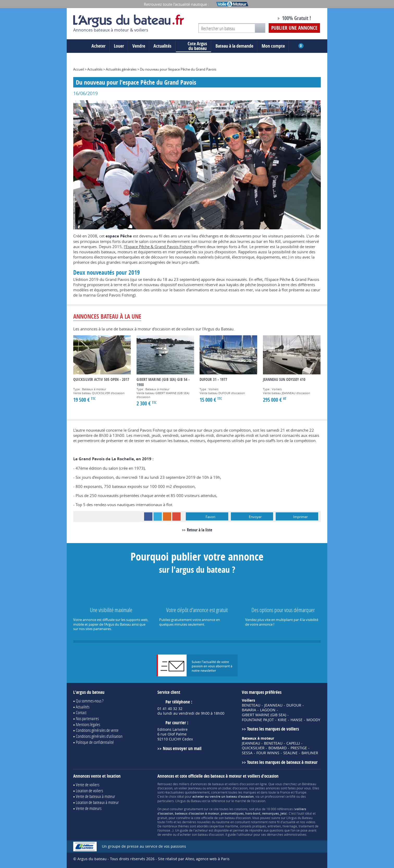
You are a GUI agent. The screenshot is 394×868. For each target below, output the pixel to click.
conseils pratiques (253, 826)
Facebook (148, 517)
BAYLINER (310, 753)
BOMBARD (278, 748)
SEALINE (290, 753)
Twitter (158, 517)
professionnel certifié (280, 796)
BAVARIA (249, 710)
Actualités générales (121, 69)
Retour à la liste (199, 530)
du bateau (193, 46)
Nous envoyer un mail (182, 748)
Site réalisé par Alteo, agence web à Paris (194, 859)
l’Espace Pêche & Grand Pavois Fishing (158, 247)
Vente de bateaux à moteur (96, 796)
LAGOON (268, 710)
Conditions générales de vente (97, 730)
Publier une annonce (294, 28)
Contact (81, 712)
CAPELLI (293, 743)
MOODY (313, 720)
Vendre (139, 46)
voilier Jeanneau (190, 788)
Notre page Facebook (263, 19)
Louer (119, 46)
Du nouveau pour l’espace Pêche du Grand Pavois (178, 69)
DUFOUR (294, 705)
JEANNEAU (273, 705)
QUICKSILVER (253, 748)
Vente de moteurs (89, 808)
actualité (289, 822)
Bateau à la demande (234, 46)
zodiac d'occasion (235, 788)
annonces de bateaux (208, 784)
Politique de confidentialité (95, 742)
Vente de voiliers (88, 785)
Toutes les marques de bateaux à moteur (282, 762)
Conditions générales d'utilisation (99, 736)
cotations (241, 809)
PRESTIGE (299, 748)
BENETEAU (251, 705)
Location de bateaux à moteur (97, 802)
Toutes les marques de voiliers (273, 729)
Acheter (98, 46)
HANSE (297, 720)
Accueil (79, 69)
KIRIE (282, 720)
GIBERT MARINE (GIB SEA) (264, 715)
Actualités (162, 46)
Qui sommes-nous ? (90, 701)
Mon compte (273, 46)
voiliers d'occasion (241, 784)
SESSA (247, 753)
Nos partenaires (87, 718)
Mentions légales (88, 724)
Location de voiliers (89, 791)
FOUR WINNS (268, 753)
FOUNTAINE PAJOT (258, 720)
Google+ (176, 517)
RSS (167, 517)
